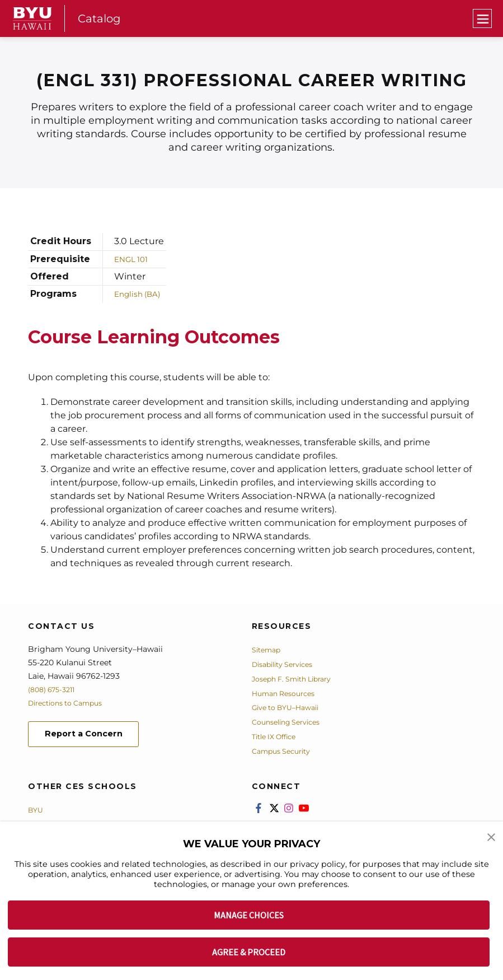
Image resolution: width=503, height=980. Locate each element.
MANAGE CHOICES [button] (249, 915)
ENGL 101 (134, 258)
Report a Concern (89, 735)
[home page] (32, 18)
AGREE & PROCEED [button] (249, 952)
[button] (492, 838)
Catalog (100, 18)
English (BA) (141, 294)
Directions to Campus (71, 703)
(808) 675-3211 (55, 689)
